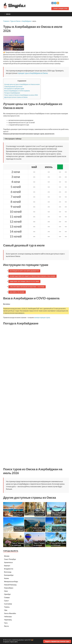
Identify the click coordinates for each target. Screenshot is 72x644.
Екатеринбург (9, 575)
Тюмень (7, 607)
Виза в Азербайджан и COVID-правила (17, 91)
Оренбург (7, 594)
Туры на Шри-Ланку (58, 543)
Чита (6, 623)
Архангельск (8, 562)
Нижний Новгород (10, 585)
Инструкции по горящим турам (14, 89)
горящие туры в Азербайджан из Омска (33, 73)
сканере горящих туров (42, 317)
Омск (6, 591)
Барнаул (7, 566)
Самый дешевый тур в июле (13, 86)
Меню (8, 14)
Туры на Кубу (40, 513)
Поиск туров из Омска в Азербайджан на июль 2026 (21, 95)
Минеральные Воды (11, 581)
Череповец (8, 620)
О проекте (6, 642)
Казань (7, 578)
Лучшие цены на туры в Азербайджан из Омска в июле (22, 84)
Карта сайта (14, 642)
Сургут (6, 601)
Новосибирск (9, 588)
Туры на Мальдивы (59, 513)
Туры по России (39, 528)
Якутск (6, 626)
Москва (7, 556)
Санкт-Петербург (10, 559)
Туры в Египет (18, 513)
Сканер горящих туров (60, 9)
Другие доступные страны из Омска (16, 97)
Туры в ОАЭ (18, 528)
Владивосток (9, 569)
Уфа (6, 610)
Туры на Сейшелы (59, 528)
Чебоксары (8, 617)
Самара (7, 597)
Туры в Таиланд (18, 543)
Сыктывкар (8, 604)
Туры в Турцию (39, 543)
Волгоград (8, 572)
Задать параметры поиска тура (57, 641)
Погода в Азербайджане (12, 93)
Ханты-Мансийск (10, 613)
